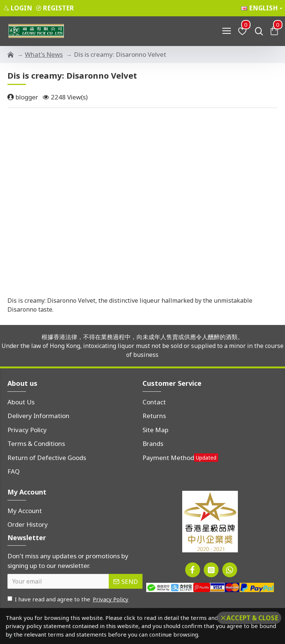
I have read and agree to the (68, 599)
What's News (44, 54)
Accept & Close (252, 618)
